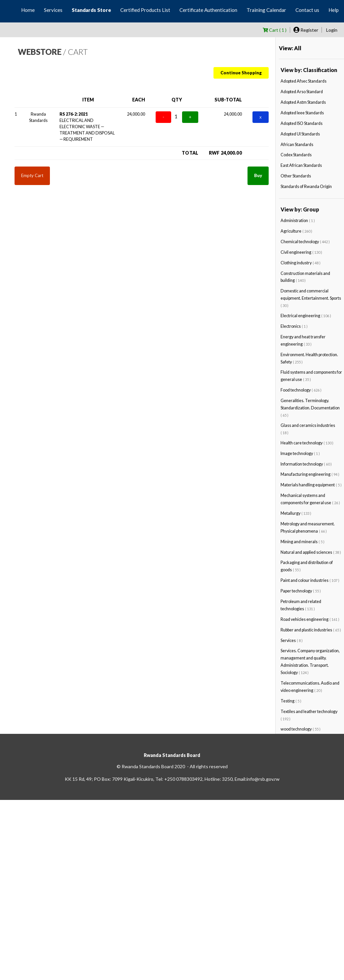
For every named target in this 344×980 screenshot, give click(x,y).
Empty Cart (32, 175)
